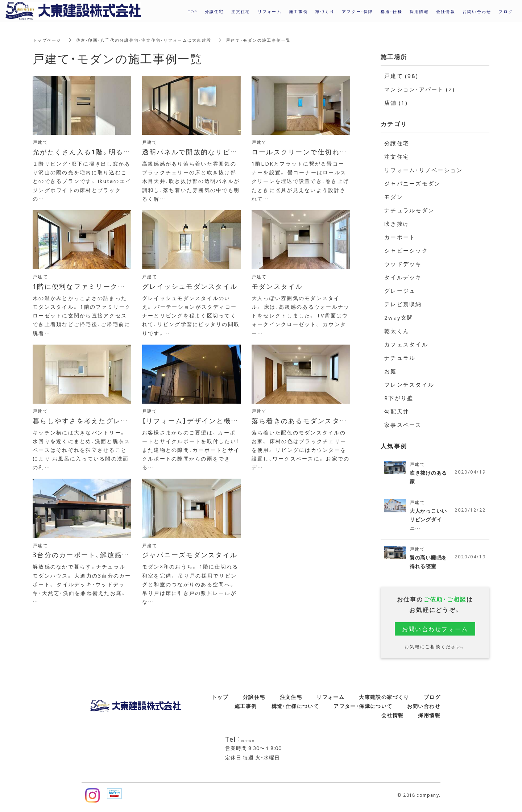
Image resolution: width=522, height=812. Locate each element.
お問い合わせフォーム (435, 633)
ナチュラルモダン (409, 210)
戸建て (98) (401, 76)
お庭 (391, 371)
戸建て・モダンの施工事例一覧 (274, 40)
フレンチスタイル (409, 384)
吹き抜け (397, 224)
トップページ (48, 40)
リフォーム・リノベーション (423, 170)
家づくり (325, 11)
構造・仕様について (295, 710)
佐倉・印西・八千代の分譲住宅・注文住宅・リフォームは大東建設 (152, 40)
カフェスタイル (406, 344)
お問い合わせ (424, 710)
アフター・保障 (358, 11)
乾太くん (397, 331)
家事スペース (403, 425)
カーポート (400, 237)
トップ (220, 701)
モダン (394, 197)
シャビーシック (406, 250)
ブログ (432, 701)
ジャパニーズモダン (412, 183)
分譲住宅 (397, 143)
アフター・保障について (363, 710)
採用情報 (419, 11)
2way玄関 (399, 317)
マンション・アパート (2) (420, 89)
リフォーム (330, 701)
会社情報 (393, 719)
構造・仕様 (391, 11)
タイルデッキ (403, 277)
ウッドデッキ (403, 264)
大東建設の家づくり (384, 701)
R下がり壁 (399, 398)
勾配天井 (397, 411)
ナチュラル (400, 358)
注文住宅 (397, 157)
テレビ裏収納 (403, 304)
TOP (193, 11)
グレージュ (400, 291)
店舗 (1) (396, 103)
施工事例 (246, 710)
